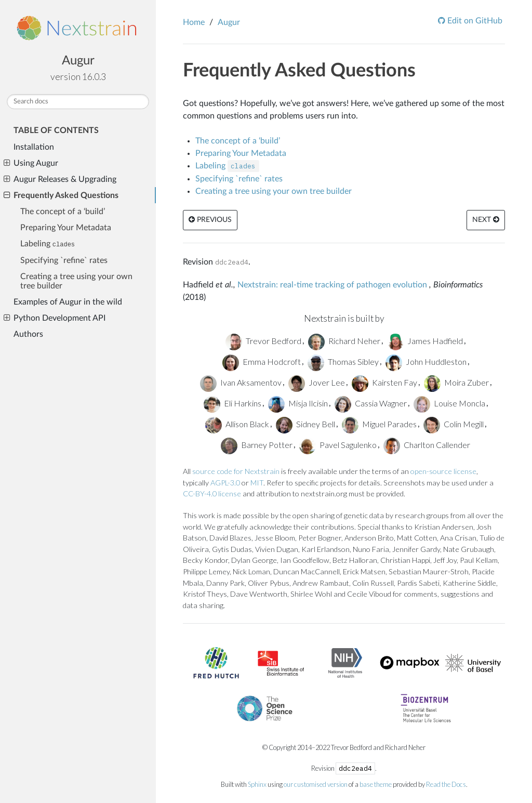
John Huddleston (426, 361)
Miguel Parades (379, 424)
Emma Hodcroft (262, 361)
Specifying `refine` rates (64, 260)
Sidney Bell (305, 424)
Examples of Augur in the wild (68, 302)
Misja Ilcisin (298, 403)
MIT (257, 483)
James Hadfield (425, 341)
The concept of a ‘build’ (63, 212)
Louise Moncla (449, 403)
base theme (376, 784)
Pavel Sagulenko (338, 445)
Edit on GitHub (474, 21)
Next (486, 220)
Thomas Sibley (343, 361)
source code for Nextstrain (236, 471)
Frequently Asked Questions (61, 195)
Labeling (48, 244)
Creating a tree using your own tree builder (76, 281)
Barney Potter (257, 445)
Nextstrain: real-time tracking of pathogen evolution (332, 285)
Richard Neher (344, 341)
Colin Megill (454, 424)
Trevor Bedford (263, 341)
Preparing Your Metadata (66, 228)
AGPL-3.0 (225, 483)
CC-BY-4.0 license (212, 493)
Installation (34, 147)
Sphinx (257, 784)
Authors (28, 334)
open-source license (443, 471)
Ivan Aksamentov (241, 382)
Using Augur (31, 163)
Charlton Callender (427, 445)
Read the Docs (446, 784)
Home (194, 22)
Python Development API (55, 318)
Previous (210, 220)
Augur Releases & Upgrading (60, 179)
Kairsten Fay (384, 382)
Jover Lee (317, 382)
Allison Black (237, 424)
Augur (78, 61)
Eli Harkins (232, 403)
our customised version (316, 784)
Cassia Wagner (371, 403)
